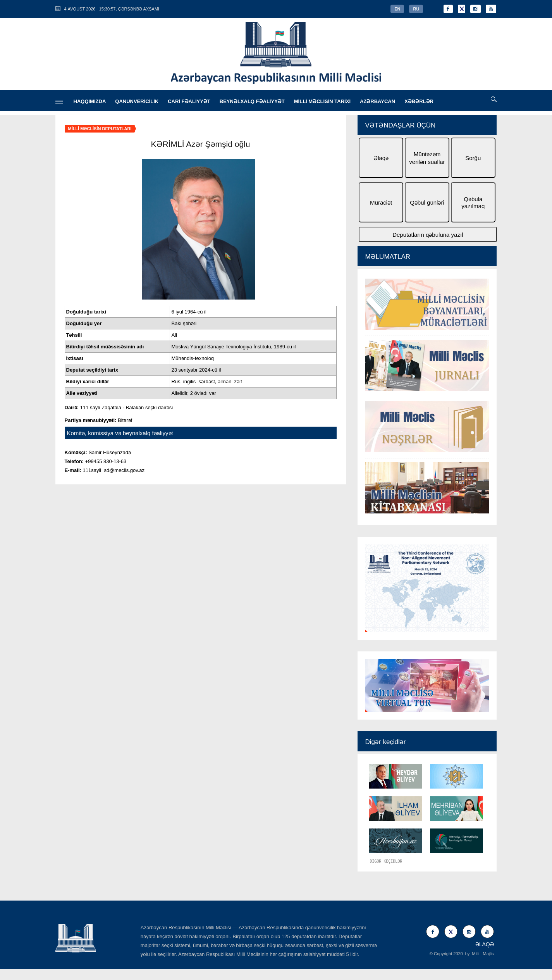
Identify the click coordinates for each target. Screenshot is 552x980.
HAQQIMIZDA (90, 101)
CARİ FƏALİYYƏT (189, 101)
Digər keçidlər (386, 742)
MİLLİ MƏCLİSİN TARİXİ (322, 101)
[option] (427, 397)
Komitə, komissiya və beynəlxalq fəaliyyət (120, 433)
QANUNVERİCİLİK (137, 101)
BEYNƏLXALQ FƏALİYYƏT (252, 101)
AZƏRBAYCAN (377, 101)
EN (397, 9)
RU (416, 9)
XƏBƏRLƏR (419, 101)
